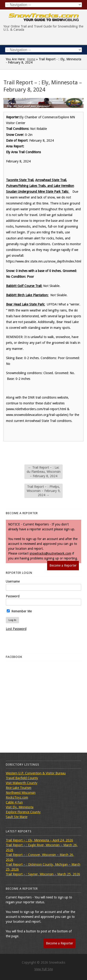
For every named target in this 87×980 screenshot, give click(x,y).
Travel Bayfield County (22, 778)
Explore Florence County (23, 812)
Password (13, 596)
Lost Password (16, 629)
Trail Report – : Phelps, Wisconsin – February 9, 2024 (44, 491)
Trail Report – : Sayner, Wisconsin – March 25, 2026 (43, 874)
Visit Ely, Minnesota (20, 807)
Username (13, 581)
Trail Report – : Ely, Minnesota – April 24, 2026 (39, 840)
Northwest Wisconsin (21, 793)
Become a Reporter (63, 565)
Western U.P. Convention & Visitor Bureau (36, 773)
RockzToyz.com (17, 797)
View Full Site (44, 969)
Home (31, 59)
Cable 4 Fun (14, 802)
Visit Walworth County (22, 783)
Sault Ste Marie (17, 817)
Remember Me (19, 611)
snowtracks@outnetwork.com (50, 553)
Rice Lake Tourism (19, 788)
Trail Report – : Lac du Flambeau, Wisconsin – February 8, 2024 (44, 472)
